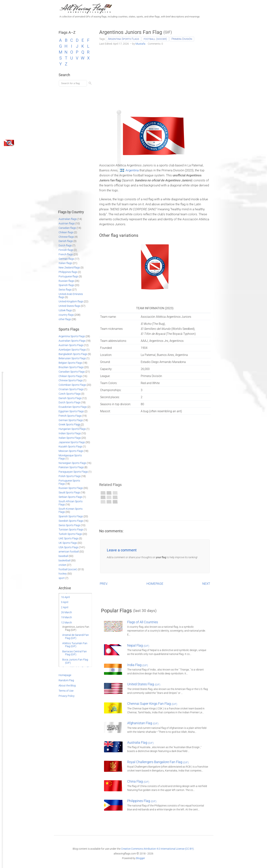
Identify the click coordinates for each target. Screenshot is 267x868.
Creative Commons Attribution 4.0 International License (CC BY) (157, 849)
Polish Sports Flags (70, 476)
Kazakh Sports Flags (70, 447)
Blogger (141, 858)
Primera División (182, 39)
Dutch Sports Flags (70, 402)
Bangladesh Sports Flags (73, 354)
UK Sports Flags (68, 543)
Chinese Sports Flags (71, 380)
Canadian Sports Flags (72, 372)
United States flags (69, 306)
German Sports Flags (71, 420)
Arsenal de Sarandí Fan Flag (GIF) (76, 637)
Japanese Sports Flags (72, 442)
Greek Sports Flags (69, 424)
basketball (65, 560)
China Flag (138, 781)
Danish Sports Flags (70, 398)
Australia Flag (140, 742)
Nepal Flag (138, 645)
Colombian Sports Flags (72, 385)
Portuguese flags (68, 276)
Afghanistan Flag (143, 723)
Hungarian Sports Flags (72, 429)
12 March (66, 623)
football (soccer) (155, 39)
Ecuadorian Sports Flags (73, 407)
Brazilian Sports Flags (71, 367)
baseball (63, 556)
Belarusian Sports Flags (72, 358)
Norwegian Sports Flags (72, 463)
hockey (63, 574)
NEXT (206, 584)
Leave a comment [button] (122, 550)
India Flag (138, 665)
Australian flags (68, 219)
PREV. (104, 584)
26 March (66, 612)
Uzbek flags (65, 310)
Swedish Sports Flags (71, 521)
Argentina (132, 170)
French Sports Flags (70, 416)
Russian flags (66, 281)
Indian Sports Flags (70, 433)
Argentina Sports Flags (123, 39)
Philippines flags (68, 272)
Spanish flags (66, 285)
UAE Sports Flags (69, 538)
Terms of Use (66, 691)
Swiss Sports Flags (69, 525)
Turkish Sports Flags (70, 534)
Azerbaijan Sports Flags (72, 350)
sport (62, 578)
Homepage (65, 675)
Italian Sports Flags (70, 438)
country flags (66, 315)
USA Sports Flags (69, 547)
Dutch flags (65, 245)
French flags (66, 254)
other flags (65, 319)
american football (69, 552)
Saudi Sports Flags (69, 492)
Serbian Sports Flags (70, 497)
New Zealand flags (69, 268)
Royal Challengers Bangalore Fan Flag (158, 762)
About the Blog (67, 686)
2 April (65, 607)
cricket (62, 565)
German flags (66, 259)
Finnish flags (66, 250)
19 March (66, 617)
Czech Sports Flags (70, 394)
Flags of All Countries (143, 622)
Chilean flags (66, 232)
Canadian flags (67, 228)
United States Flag (144, 684)
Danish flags (66, 241)
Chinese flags (66, 237)
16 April (65, 597)
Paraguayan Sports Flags (73, 472)
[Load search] (73, 83)
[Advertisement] (155, 76)
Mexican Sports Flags (71, 451)
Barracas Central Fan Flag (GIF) (75, 653)
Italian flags (65, 263)
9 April (65, 602)
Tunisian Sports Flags (71, 530)
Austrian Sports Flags (71, 345)
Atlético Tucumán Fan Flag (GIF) (75, 645)
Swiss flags (65, 290)
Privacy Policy (67, 696)
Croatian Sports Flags (71, 389)
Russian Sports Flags (71, 488)
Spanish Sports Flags (71, 516)
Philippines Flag (142, 801)
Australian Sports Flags (72, 341)
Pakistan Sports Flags (71, 467)
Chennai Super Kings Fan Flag (152, 704)
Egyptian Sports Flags (71, 411)
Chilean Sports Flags (70, 376)
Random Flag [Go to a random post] (66, 680)
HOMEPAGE (155, 584)
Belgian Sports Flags (70, 363)
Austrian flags (67, 223)
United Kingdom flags (71, 301)
